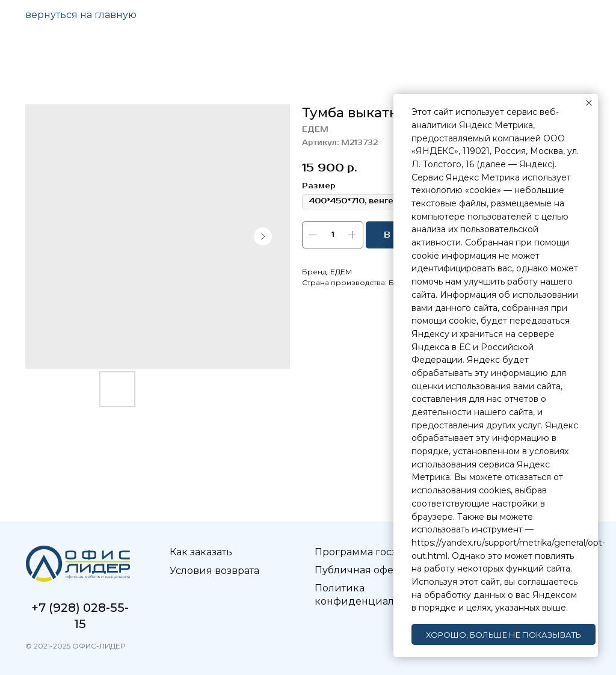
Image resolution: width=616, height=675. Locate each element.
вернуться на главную (81, 15)
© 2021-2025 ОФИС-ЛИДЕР (75, 646)
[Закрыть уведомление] (589, 103)
